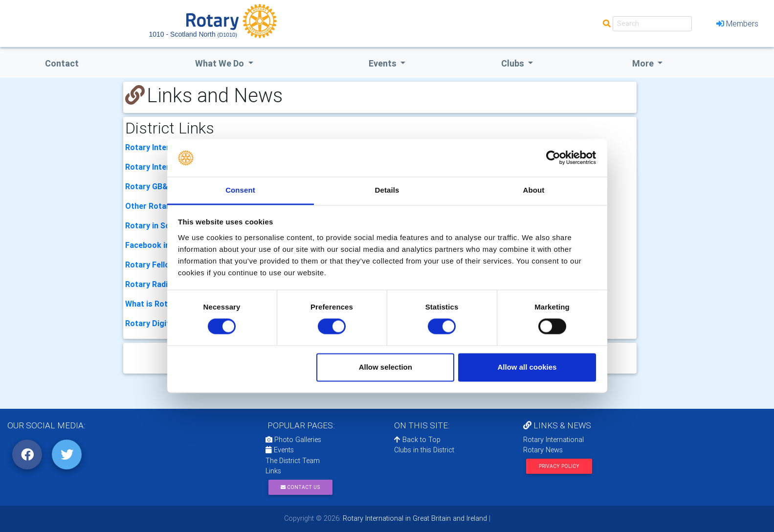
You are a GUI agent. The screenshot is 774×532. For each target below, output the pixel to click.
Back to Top (417, 440)
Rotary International (553, 440)
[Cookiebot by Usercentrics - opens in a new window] (553, 158)
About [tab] (534, 190)
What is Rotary (152, 304)
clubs (514, 63)
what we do (221, 63)
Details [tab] (387, 190)
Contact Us (300, 487)
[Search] (652, 24)
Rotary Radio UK (155, 284)
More (644, 63)
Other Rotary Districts (167, 206)
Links (273, 471)
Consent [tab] (240, 190)
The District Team (293, 461)
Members (737, 23)
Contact (62, 63)
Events (280, 450)
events (384, 63)
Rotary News (543, 450)
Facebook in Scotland (165, 245)
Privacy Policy (559, 466)
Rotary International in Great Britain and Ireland (414, 518)
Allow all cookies (527, 367)
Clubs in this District (424, 450)
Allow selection (386, 367)
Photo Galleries (293, 440)
